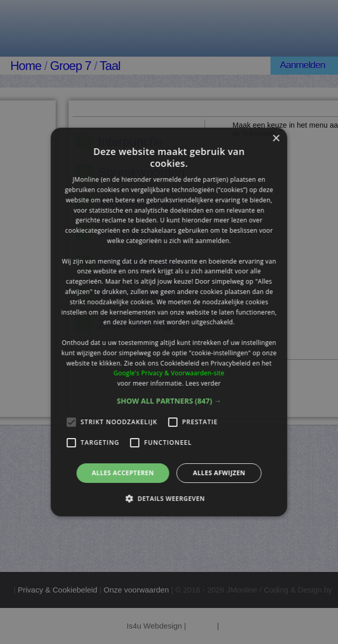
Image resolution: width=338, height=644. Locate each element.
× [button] (276, 139)
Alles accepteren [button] (123, 473)
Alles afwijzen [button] (219, 473)
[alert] (169, 322)
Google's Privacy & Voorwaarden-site (169, 373)
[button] (169, 401)
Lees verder (203, 383)
